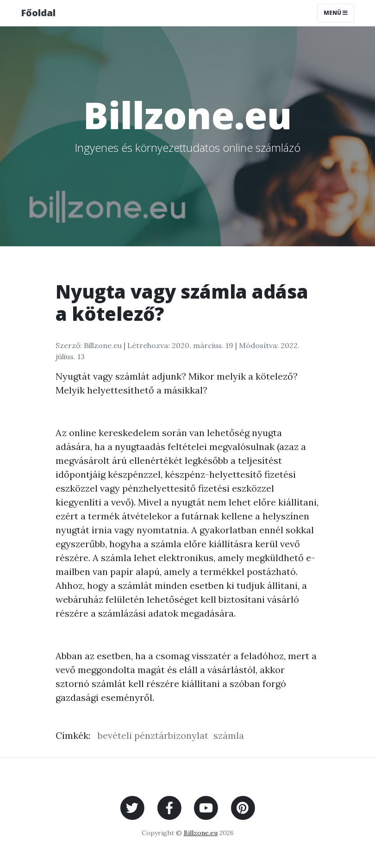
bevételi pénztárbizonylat (153, 735)
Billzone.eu (201, 833)
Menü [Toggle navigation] (336, 13)
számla (229, 735)
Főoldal (38, 13)
